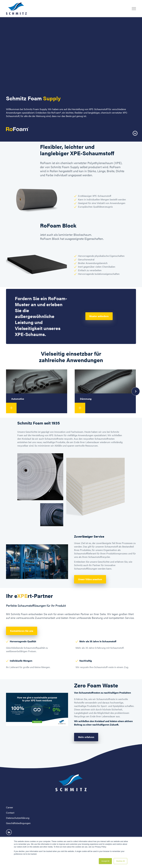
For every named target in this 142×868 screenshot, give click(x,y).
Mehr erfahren (86, 737)
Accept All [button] (105, 861)
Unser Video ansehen (90, 579)
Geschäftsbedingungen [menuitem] (18, 823)
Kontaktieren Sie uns (22, 631)
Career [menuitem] (10, 807)
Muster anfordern (99, 316)
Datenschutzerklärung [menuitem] (18, 818)
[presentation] (136, 391)
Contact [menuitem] (10, 813)
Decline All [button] (120, 861)
